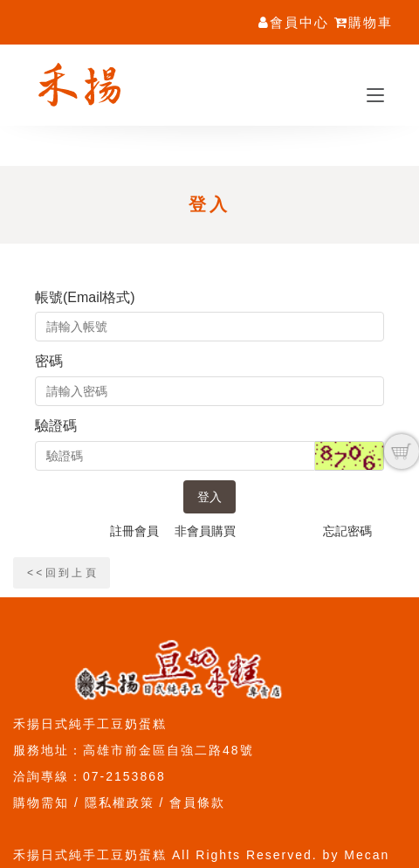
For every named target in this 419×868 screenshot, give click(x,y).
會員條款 (197, 803)
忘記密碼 (347, 531)
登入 (209, 497)
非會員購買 (205, 531)
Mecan (367, 855)
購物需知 (41, 803)
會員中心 (294, 22)
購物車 (364, 22)
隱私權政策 (120, 803)
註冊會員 (134, 531)
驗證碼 (56, 426)
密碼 (49, 361)
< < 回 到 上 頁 (62, 573)
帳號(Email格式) (85, 297)
